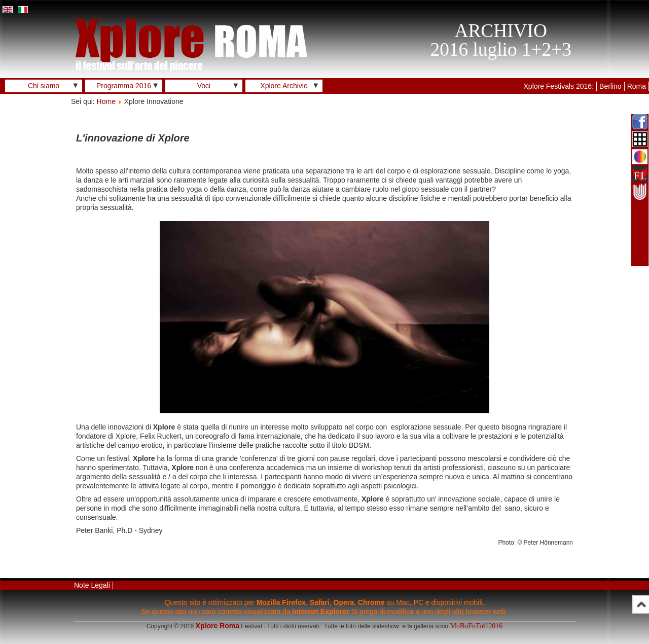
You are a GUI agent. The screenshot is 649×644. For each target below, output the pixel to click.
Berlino (610, 86)
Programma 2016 (124, 86)
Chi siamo (44, 86)
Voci (204, 86)
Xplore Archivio (284, 86)
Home (106, 101)
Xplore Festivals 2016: (559, 86)
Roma (637, 86)
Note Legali (92, 585)
